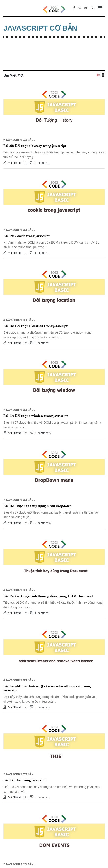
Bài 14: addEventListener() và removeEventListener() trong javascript (47, 688)
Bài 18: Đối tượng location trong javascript (35, 326)
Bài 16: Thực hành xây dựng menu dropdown (37, 506)
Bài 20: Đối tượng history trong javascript (35, 146)
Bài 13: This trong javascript (25, 780)
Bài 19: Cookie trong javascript (26, 236)
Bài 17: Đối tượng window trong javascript (36, 416)
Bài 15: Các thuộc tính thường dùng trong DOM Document (48, 596)
